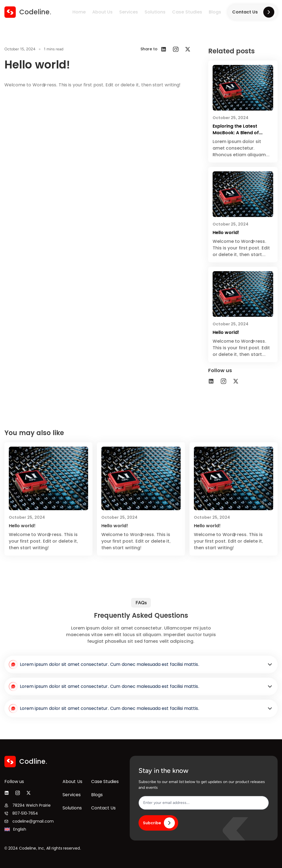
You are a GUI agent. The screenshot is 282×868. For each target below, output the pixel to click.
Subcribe (159, 823)
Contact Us (253, 12)
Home (79, 12)
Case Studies (187, 12)
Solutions (155, 12)
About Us (102, 12)
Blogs (215, 12)
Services (129, 12)
